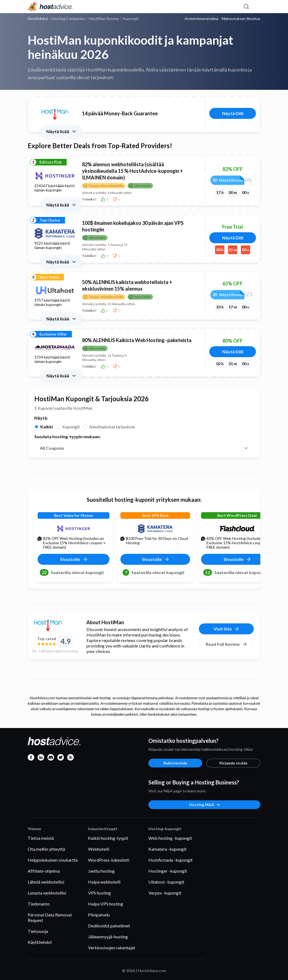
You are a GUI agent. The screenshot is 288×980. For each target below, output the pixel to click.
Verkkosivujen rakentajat (112, 948)
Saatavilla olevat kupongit (72, 572)
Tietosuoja (38, 931)
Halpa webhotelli (104, 882)
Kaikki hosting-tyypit (108, 838)
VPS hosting (99, 893)
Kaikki (47, 427)
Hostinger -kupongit (168, 871)
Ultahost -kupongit (166, 882)
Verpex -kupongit (165, 893)
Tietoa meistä (41, 838)
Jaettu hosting (101, 871)
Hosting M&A (205, 805)
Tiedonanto (39, 904)
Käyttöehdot (40, 942)
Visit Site (227, 629)
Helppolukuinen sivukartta (53, 860)
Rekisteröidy (175, 763)
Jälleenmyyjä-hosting (108, 937)
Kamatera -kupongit (167, 849)
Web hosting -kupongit (170, 838)
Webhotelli (99, 849)
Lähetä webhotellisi (46, 882)
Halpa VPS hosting (106, 904)
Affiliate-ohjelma (44, 871)
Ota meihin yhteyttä (46, 849)
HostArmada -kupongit (170, 860)
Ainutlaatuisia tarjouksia (112, 427)
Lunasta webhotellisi (47, 893)
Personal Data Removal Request (50, 917)
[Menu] (256, 7)
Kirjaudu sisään (233, 763)
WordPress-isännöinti (109, 860)
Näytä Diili (233, 113)
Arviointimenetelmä (201, 19)
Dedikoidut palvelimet (109, 926)
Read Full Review (227, 644)
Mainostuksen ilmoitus (241, 19)
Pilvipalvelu (99, 915)
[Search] (246, 7)
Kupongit (71, 427)
